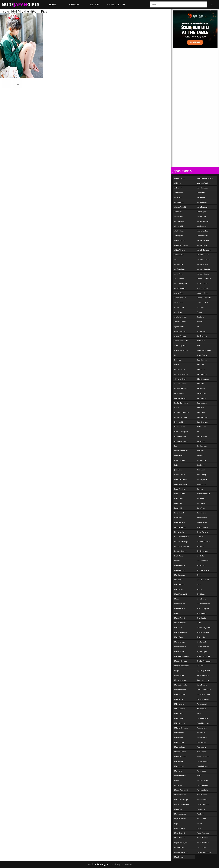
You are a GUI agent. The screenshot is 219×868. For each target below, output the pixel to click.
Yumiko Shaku (202, 790)
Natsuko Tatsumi (203, 259)
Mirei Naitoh (179, 766)
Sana (199, 584)
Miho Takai (179, 714)
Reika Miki (201, 341)
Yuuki (199, 828)
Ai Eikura (178, 183)
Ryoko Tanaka (202, 532)
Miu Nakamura (180, 814)
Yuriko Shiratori (203, 804)
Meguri (177, 670)
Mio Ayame (179, 761)
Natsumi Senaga (203, 274)
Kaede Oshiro (180, 475)
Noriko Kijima (202, 283)
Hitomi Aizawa (180, 436)
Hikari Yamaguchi (181, 432)
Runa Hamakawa (203, 494)
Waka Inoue (201, 709)
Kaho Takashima (181, 479)
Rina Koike (201, 412)
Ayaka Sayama (180, 331)
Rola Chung (201, 475)
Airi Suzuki (179, 226)
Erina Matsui (179, 393)
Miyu (176, 823)
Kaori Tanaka (179, 522)
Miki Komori (179, 733)
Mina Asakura (180, 747)
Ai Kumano (179, 193)
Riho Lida (200, 365)
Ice (176, 446)
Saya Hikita (201, 637)
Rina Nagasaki (202, 417)
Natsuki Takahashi (204, 250)
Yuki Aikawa (201, 742)
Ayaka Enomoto (181, 317)
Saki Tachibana (203, 561)
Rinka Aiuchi (202, 427)
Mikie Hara (179, 737)
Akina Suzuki (179, 255)
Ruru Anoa (201, 508)
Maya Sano (179, 637)
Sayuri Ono (201, 666)
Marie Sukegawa (181, 632)
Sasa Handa (201, 618)
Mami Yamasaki (181, 594)
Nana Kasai (201, 197)
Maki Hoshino (180, 584)
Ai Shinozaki (179, 202)
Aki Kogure (179, 236)
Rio (198, 432)
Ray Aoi (200, 322)
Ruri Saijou (201, 503)
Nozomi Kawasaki (204, 298)
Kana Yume (179, 498)
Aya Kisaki (178, 312)
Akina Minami (180, 250)
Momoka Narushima (205, 178)
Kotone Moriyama (182, 546)
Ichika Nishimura (181, 451)
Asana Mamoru (180, 298)
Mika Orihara (179, 723)
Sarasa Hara (201, 613)
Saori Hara (201, 594)
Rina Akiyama (202, 403)
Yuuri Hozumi (202, 838)
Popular (74, 4)
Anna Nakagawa (181, 283)
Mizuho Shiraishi (181, 852)
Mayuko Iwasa (180, 651)
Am (176, 259)
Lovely (177, 561)
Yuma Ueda (201, 771)
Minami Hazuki (180, 752)
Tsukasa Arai (202, 704)
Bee (176, 355)
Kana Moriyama (181, 484)
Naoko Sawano (203, 236)
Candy (177, 365)
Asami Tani (179, 293)
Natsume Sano (202, 264)
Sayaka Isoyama (203, 647)
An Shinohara (180, 269)
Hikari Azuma (180, 427)
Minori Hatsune (180, 757)
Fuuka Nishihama (181, 403)
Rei (198, 326)
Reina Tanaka (202, 355)
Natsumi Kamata (203, 269)
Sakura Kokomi (203, 580)
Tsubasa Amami (203, 699)
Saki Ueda (201, 565)
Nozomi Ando (202, 288)
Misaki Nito (179, 785)
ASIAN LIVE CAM (116, 4)
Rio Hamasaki (202, 436)
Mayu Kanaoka (180, 647)
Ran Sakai (200, 317)
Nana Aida (201, 193)
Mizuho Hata (179, 847)
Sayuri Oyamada (203, 670)
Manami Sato (179, 608)
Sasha (199, 623)
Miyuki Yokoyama (181, 843)
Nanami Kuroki (203, 221)
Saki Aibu (200, 546)
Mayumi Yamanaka (182, 656)
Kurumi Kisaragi (181, 551)
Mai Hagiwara (180, 575)
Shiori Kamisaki (203, 675)
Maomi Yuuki (180, 618)
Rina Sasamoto (203, 422)
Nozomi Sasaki (202, 303)
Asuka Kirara (179, 303)
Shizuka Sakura (203, 680)
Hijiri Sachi (179, 422)
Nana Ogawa (202, 212)
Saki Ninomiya (202, 551)
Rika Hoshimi (202, 374)
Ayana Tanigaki (180, 336)
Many (176, 613)
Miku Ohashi (179, 742)
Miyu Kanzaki (180, 833)
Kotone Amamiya (181, 541)
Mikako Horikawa (181, 728)
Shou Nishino (202, 685)
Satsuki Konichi (203, 632)
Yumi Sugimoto (203, 785)
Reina (199, 346)
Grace (177, 408)
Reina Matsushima (204, 350)
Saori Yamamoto (203, 604)
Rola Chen (201, 470)
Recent (95, 4)
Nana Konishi (202, 202)
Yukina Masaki (202, 761)
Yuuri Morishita (203, 843)
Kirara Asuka (179, 532)
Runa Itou (201, 498)
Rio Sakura (201, 441)
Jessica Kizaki (179, 460)
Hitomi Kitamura (181, 441)
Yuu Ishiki (201, 814)
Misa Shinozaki (180, 776)
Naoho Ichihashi (203, 231)
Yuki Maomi (201, 747)
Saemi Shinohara (203, 541)
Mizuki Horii (179, 857)
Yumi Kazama (202, 780)
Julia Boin (178, 470)
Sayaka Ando (202, 642)
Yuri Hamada (202, 795)
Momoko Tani (202, 183)
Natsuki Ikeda (202, 245)
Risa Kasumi (201, 460)
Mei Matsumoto (181, 685)
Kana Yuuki (179, 503)
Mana (176, 599)
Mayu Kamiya (180, 642)
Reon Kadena (202, 360)
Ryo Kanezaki (202, 522)
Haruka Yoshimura (182, 412)
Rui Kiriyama (202, 479)
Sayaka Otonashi (203, 656)
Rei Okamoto (202, 336)
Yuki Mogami (202, 752)
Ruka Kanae (201, 484)
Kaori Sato (178, 518)
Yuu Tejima (201, 819)
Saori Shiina (201, 599)
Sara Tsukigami (203, 608)
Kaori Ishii (178, 508)
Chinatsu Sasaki (180, 379)
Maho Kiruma (180, 570)
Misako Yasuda (180, 795)
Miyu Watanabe (180, 838)
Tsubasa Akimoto (204, 694)
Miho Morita (179, 704)
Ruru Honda (202, 513)
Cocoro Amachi (180, 384)
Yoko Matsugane (203, 723)
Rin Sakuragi (202, 393)
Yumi (199, 776)
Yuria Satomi (202, 800)
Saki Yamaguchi (203, 570)
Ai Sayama (178, 197)
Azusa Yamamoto (181, 350)
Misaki (177, 780)
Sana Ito (200, 589)
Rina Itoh (200, 408)
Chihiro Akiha (180, 369)
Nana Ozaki (201, 216)
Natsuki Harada (203, 240)
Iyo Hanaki (178, 455)
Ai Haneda (178, 188)
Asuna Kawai (179, 307)
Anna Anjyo (179, 274)
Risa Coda (201, 455)
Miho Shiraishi (180, 709)
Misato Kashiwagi (181, 800)
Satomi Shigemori (204, 627)
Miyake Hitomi (180, 819)
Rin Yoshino (201, 398)
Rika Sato (200, 384)
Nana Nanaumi (203, 207)
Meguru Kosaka (180, 680)
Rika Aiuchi (201, 369)
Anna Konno (179, 279)
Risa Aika (200, 451)
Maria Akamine (180, 623)
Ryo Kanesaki (202, 518)
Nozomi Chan (202, 293)
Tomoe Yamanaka (204, 690)
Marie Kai (178, 627)
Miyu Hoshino (180, 828)
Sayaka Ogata (202, 651)
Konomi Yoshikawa (182, 537)
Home (53, 4)
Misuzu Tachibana (182, 804)
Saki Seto (200, 556)
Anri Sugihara (180, 288)
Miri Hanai (178, 771)
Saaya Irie (201, 537)
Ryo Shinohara (202, 527)
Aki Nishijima (179, 240)
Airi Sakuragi (179, 221)
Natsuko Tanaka (203, 255)
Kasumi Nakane (180, 527)
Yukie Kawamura (203, 757)
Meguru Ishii (179, 675)
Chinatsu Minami (181, 374)
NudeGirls (20, 4)
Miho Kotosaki (180, 694)
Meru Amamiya (180, 690)
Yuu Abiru (201, 809)
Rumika (200, 489)
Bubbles (178, 360)
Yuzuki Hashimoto (204, 852)
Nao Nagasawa (202, 226)
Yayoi (199, 714)
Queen (200, 312)
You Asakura (202, 728)
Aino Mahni (179, 216)
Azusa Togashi (180, 346)
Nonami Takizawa (204, 279)
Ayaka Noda (179, 326)
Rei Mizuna (201, 331)
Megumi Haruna (181, 661)
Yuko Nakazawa (203, 766)
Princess (200, 307)
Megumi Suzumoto (182, 666)
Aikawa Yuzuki (180, 207)
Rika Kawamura (203, 379)
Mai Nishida (179, 580)
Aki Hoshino (179, 231)
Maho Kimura (180, 565)
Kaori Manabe (180, 513)
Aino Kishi (178, 212)
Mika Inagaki (179, 718)
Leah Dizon (179, 556)
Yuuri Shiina (202, 847)
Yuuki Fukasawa (203, 833)
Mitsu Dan (178, 809)
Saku (199, 575)
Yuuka (199, 823)
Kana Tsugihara (180, 489)
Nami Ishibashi (202, 188)
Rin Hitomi (201, 389)
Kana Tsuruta (180, 494)
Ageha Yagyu (179, 178)
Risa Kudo (201, 465)
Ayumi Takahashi (181, 341)
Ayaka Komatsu (180, 322)
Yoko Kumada (202, 718)
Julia (176, 465)
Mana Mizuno (180, 604)
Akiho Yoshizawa (181, 245)
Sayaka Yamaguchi (204, 661)
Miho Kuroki (179, 699)
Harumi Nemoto (181, 417)
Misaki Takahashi (181, 790)
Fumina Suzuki (180, 398)
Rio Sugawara (202, 446)
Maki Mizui (179, 589)
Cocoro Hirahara (181, 389)
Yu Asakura (201, 733)
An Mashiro (179, 264)
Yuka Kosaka (202, 737)
